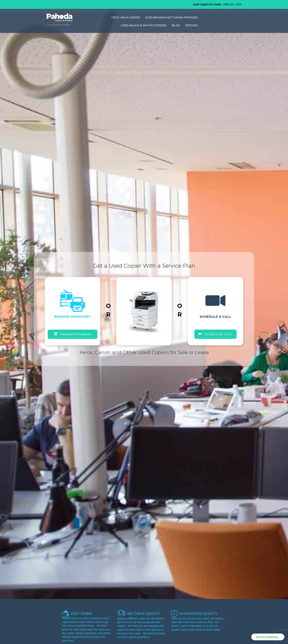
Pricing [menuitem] (191, 25)
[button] (215, 334)
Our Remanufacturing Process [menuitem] (171, 17)
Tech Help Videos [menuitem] (126, 17)
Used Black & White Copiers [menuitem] (144, 25)
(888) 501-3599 (232, 4)
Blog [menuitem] (176, 25)
